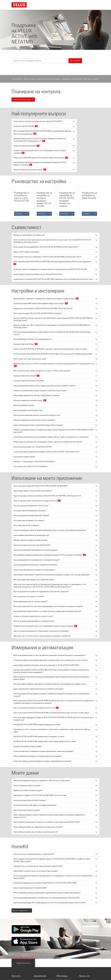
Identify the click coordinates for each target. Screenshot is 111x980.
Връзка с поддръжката (22, 910)
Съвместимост (17, 79)
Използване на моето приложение (49, 79)
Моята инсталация (30, 79)
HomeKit (96, 79)
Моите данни (88, 79)
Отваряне (89, 214)
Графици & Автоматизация (23, 99)
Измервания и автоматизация (72, 79)
